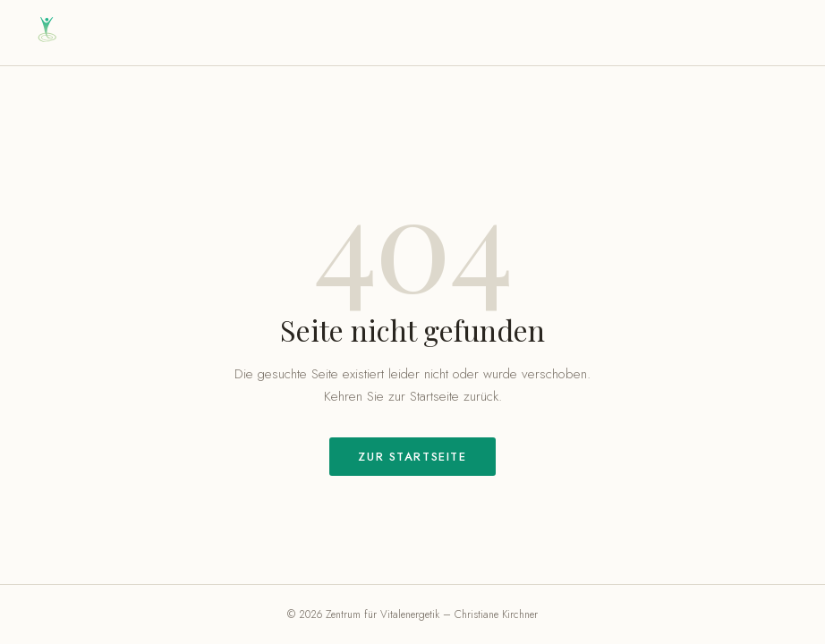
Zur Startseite (412, 457)
